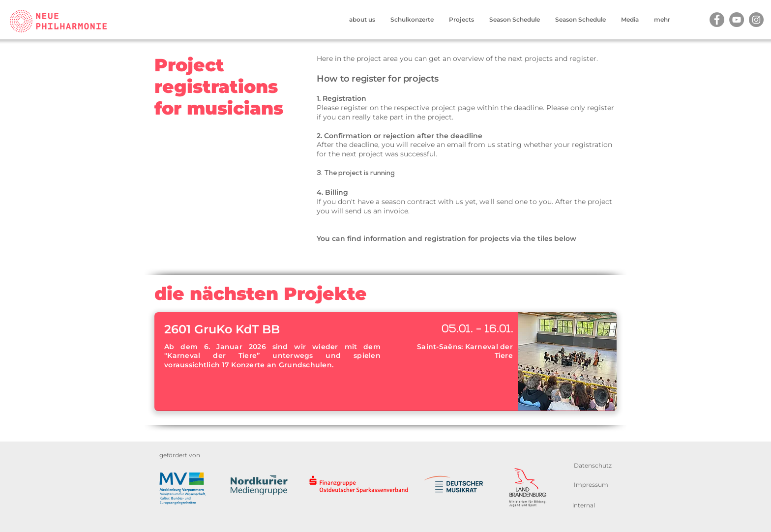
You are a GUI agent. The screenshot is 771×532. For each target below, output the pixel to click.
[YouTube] (737, 20)
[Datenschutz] (593, 465)
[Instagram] (756, 20)
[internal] (584, 505)
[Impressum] (591, 485)
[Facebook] (717, 20)
